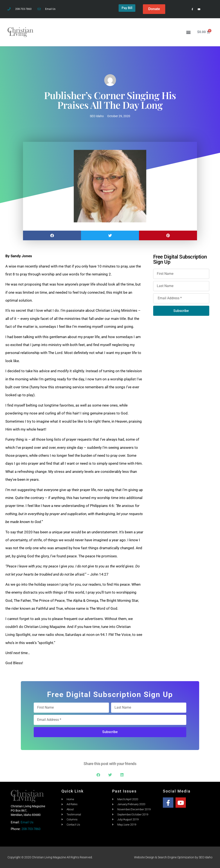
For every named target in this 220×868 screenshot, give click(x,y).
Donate (154, 9)
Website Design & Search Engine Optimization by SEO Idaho (173, 857)
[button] (189, 32)
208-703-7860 (31, 829)
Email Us (27, 822)
